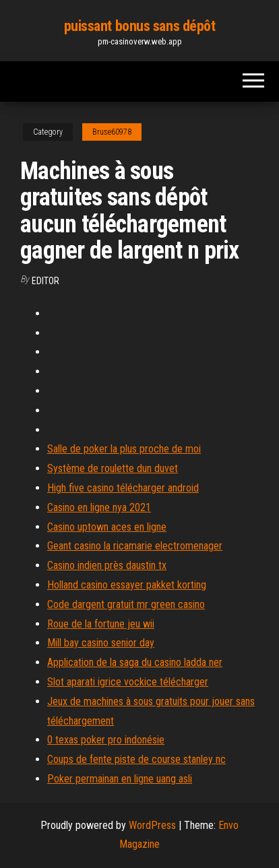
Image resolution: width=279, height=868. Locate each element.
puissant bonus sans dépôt (140, 26)
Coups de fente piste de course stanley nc (136, 759)
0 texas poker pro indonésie (106, 740)
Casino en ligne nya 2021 (99, 507)
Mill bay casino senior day (101, 643)
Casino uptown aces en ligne (107, 527)
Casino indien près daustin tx (107, 565)
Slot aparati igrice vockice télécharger (128, 682)
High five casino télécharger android (123, 488)
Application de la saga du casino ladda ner (135, 662)
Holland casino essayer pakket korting (127, 585)
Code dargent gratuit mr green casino (126, 604)
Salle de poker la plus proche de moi (124, 449)
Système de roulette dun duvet (113, 468)
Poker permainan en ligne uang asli (120, 779)
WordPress (152, 825)
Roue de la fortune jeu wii (101, 624)
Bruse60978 (112, 132)
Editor (45, 281)
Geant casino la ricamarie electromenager (135, 546)
